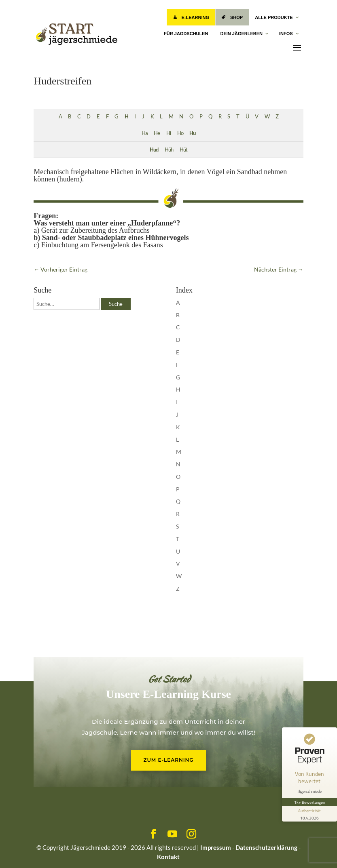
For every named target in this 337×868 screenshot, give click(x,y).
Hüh (169, 150)
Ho (180, 133)
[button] (18, 850)
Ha (145, 133)
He (157, 133)
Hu (192, 133)
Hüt (183, 150)
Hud (154, 150)
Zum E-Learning (168, 760)
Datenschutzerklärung (266, 847)
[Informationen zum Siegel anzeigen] (309, 814)
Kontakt (168, 857)
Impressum (216, 847)
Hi (168, 133)
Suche (116, 304)
